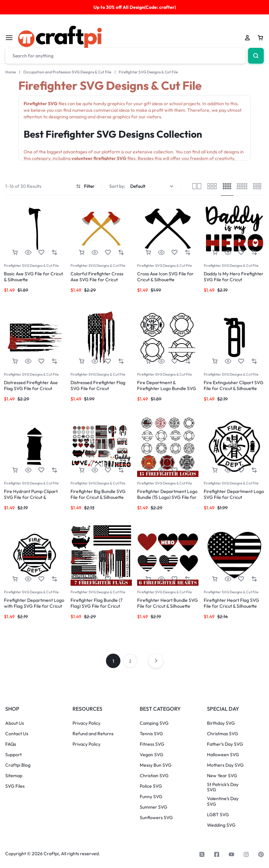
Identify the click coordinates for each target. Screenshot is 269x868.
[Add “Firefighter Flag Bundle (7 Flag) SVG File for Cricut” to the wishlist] (108, 579)
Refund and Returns (93, 734)
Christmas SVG (223, 734)
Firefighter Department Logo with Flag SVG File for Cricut (34, 603)
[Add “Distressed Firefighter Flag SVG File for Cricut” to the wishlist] (108, 361)
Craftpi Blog (18, 765)
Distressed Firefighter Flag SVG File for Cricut (98, 385)
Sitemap (14, 776)
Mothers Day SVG (225, 765)
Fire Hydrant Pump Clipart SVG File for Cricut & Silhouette (31, 497)
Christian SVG (154, 776)
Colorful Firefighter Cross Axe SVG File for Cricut (97, 277)
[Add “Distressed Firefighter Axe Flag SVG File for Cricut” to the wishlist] (41, 361)
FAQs (11, 744)
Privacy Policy (86, 723)
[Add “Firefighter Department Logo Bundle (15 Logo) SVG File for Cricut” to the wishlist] (175, 470)
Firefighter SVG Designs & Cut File (31, 266)
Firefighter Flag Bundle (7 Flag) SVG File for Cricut (96, 603)
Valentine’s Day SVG (223, 801)
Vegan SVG (152, 755)
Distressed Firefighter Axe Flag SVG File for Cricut (31, 385)
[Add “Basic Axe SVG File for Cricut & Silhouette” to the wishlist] (41, 253)
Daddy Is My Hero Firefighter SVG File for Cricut (234, 277)
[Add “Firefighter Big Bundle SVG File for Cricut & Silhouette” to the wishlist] (108, 470)
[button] (15, 253)
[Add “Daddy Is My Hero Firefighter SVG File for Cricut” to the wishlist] (241, 253)
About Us (15, 723)
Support (13, 755)
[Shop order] (153, 186)
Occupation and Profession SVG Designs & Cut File (67, 72)
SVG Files (15, 786)
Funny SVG (151, 797)
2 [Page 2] (130, 661)
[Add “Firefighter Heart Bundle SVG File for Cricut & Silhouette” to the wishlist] (175, 579)
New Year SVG (222, 776)
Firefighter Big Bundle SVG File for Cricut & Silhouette (98, 494)
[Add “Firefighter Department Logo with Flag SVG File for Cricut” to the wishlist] (41, 579)
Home (10, 72)
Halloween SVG (223, 755)
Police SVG (151, 786)
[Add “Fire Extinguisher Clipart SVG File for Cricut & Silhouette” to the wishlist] (241, 361)
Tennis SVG (151, 734)
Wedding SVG (221, 825)
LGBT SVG (218, 815)
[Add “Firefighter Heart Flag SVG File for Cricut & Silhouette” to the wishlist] (241, 579)
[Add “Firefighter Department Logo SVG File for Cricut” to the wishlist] (241, 470)
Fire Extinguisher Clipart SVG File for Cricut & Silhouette (234, 385)
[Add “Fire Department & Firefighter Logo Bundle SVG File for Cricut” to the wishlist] (175, 361)
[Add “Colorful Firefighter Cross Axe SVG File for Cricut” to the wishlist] (108, 253)
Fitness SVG (152, 744)
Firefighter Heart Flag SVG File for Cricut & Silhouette (231, 603)
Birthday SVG (221, 723)
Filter (85, 186)
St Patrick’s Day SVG (223, 787)
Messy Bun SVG (156, 765)
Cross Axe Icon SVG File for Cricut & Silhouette (165, 277)
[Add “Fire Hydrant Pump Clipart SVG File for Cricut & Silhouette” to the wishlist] (41, 470)
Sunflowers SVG (156, 818)
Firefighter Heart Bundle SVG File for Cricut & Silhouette (167, 603)
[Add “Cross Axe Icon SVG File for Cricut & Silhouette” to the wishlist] (175, 253)
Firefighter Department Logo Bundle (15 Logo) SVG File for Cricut (167, 497)
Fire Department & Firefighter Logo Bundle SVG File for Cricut (167, 388)
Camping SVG (154, 723)
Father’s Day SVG (225, 744)
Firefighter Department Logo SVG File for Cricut (234, 494)
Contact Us (17, 734)
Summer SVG (154, 807)
